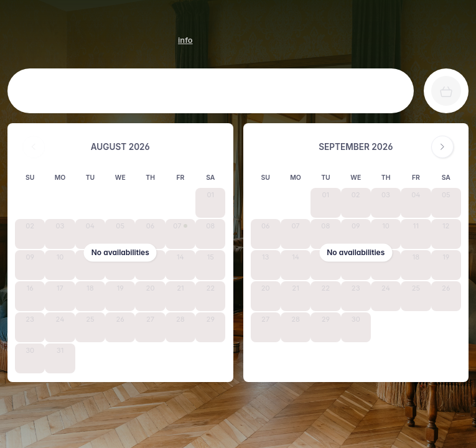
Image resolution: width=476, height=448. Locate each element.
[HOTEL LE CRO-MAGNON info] (185, 40)
